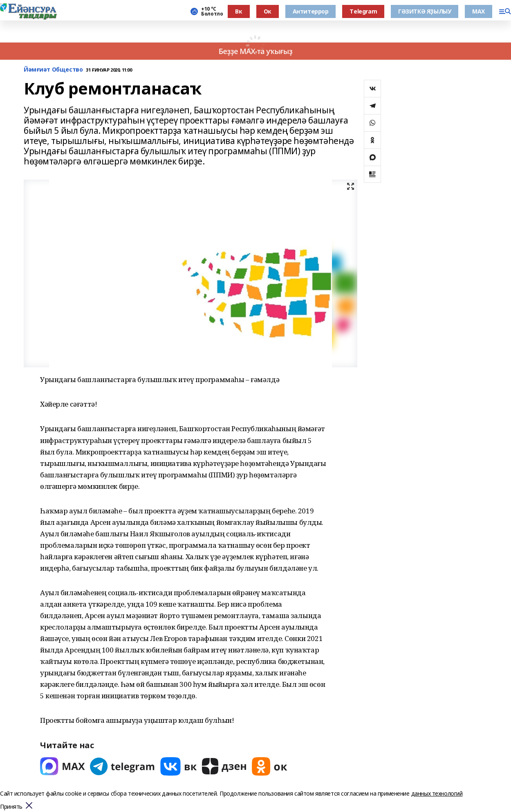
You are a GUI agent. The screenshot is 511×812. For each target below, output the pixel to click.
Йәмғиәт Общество (53, 70)
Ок (268, 11)
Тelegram (363, 11)
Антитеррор (311, 11)
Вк (239, 11)
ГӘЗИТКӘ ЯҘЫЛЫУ (425, 11)
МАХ (479, 11)
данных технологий (437, 793)
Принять (11, 807)
